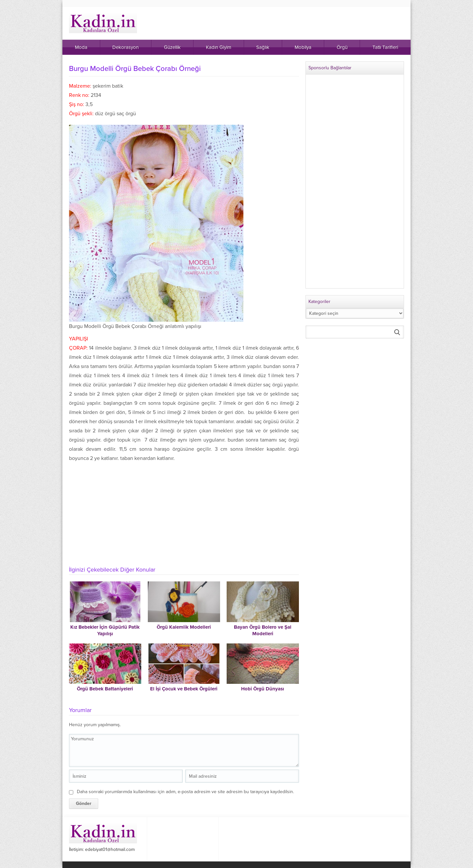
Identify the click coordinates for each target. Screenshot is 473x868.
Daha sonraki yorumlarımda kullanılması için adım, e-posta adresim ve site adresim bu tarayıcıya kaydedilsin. (185, 792)
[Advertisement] (184, 512)
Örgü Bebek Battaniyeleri (105, 689)
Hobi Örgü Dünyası (263, 689)
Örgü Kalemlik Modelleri (184, 627)
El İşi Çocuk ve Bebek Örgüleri (184, 689)
